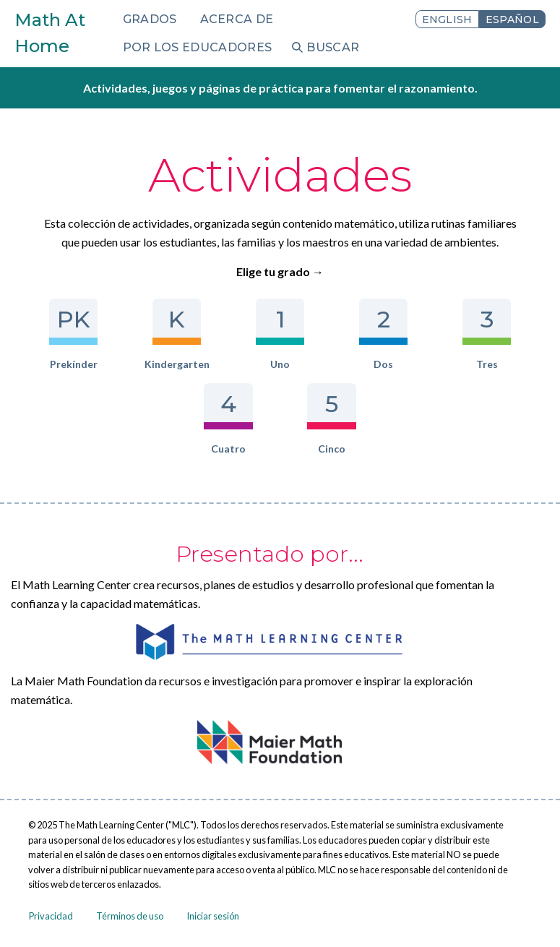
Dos (383, 334)
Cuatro (228, 419)
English (447, 20)
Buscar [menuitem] (333, 47)
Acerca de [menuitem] (237, 19)
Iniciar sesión (213, 916)
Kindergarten (177, 334)
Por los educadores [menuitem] (198, 47)
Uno (280, 334)
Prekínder (73, 334)
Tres (487, 334)
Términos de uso (130, 916)
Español (512, 20)
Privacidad (51, 916)
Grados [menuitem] (150, 19)
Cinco (331, 419)
